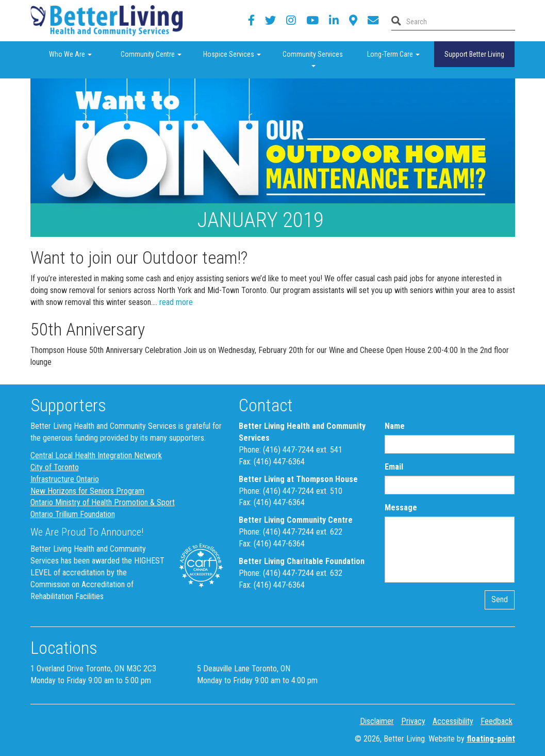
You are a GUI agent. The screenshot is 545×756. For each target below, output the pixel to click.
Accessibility (453, 721)
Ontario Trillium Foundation (73, 514)
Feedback (497, 721)
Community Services (318, 58)
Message (401, 508)
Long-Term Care (400, 53)
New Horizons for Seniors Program (87, 491)
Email (394, 467)
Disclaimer (377, 721)
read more (176, 302)
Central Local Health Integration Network (96, 455)
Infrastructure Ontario (65, 479)
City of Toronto (55, 467)
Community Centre (156, 53)
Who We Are (80, 53)
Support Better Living (474, 54)
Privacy (413, 721)
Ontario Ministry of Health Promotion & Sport (103, 502)
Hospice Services (238, 53)
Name (395, 426)
